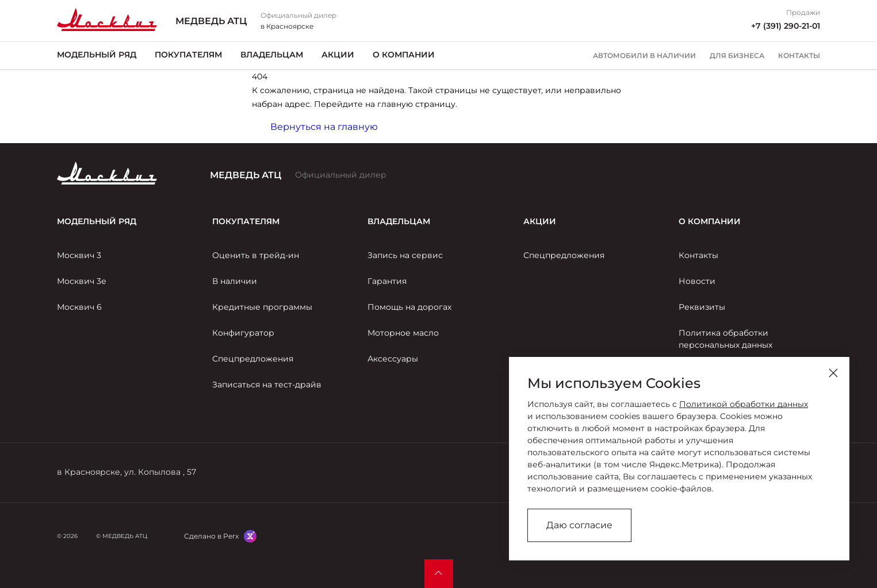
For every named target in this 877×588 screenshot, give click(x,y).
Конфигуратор (243, 333)
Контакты (799, 56)
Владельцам (272, 55)
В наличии (235, 281)
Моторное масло (403, 333)
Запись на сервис (405, 255)
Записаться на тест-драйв (267, 385)
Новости (697, 281)
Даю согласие (579, 525)
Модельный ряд (97, 55)
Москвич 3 (79, 255)
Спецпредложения (253, 359)
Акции (338, 55)
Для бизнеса (737, 56)
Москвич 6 (79, 307)
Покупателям (188, 55)
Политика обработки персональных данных (725, 339)
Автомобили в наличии (644, 56)
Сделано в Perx (211, 536)
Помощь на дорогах (409, 307)
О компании (404, 55)
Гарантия (387, 281)
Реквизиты (702, 307)
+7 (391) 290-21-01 (786, 26)
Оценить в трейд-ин (256, 255)
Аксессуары (393, 359)
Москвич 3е (82, 281)
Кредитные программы (262, 307)
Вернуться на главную (324, 127)
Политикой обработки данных (744, 404)
